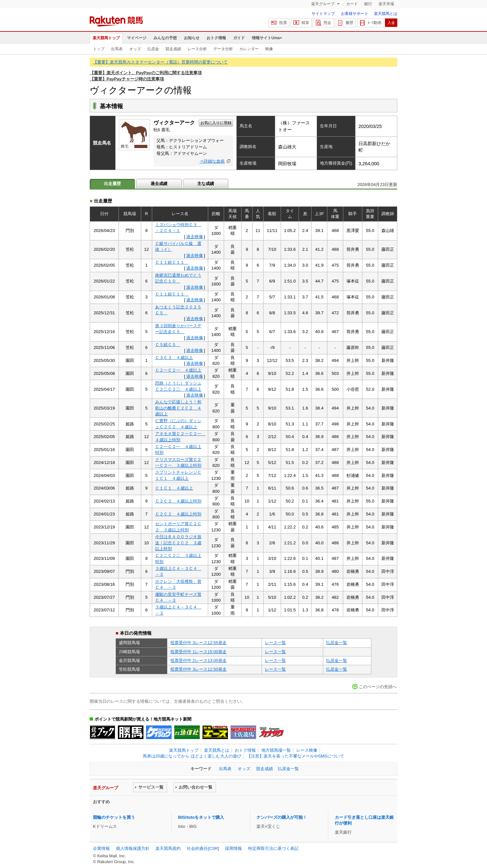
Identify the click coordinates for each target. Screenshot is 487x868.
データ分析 (223, 49)
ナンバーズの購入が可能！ (282, 817)
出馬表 (117, 49)
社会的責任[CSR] (203, 848)
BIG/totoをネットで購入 (201, 817)
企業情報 (101, 848)
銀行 (368, 4)
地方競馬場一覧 (276, 750)
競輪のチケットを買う (114, 817)
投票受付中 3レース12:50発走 (198, 669)
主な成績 (206, 184)
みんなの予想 (165, 38)
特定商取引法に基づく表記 (273, 848)
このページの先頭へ (378, 687)
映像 (269, 49)
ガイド (239, 38)
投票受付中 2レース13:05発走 (198, 660)
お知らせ (192, 38)
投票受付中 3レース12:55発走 (198, 643)
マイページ (137, 38)
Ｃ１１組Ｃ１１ (172, 262)
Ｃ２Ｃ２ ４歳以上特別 (178, 501)
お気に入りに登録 (216, 123)
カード (352, 4)
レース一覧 (275, 643)
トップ (99, 49)
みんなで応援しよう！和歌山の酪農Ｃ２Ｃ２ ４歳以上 (178, 408)
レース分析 (197, 49)
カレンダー (249, 49)
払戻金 (153, 49)
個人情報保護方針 (133, 848)
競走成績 (173, 49)
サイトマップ (323, 14)
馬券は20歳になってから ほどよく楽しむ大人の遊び (192, 756)
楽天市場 (386, 4)
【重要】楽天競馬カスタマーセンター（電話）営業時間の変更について (160, 62)
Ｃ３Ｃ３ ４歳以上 (174, 358)
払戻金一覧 (337, 643)
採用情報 (233, 848)
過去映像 (195, 237)
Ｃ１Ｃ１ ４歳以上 (174, 488)
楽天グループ (323, 4)
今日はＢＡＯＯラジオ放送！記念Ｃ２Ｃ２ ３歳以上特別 (178, 543)
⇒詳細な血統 (212, 161)
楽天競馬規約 (168, 848)
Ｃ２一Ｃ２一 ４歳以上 (178, 370)
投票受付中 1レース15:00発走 (198, 652)
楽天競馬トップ (106, 38)
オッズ (135, 49)
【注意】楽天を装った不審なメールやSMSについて (295, 756)
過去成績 (159, 184)
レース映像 (307, 750)
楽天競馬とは (386, 14)
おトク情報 (216, 38)
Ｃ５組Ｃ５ (168, 345)
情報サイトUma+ (267, 38)
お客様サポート (355, 14)
